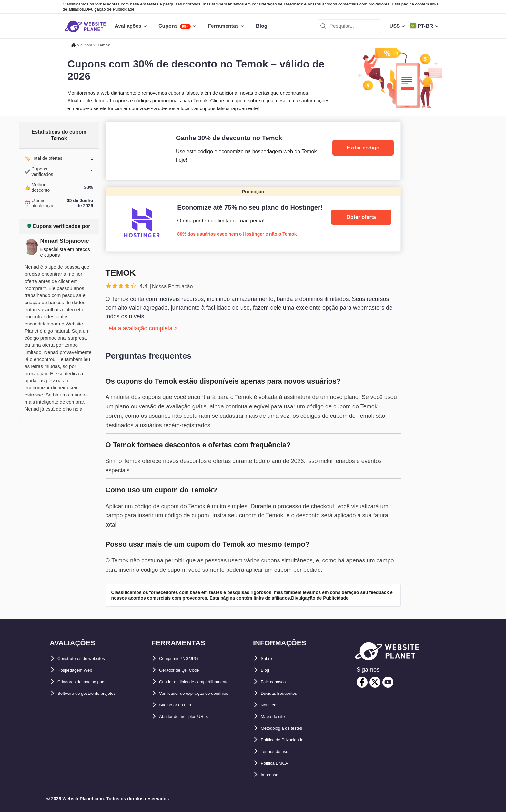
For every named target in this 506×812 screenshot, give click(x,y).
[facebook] (362, 682)
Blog (267, 670)
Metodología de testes (288, 728)
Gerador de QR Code (185, 670)
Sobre (268, 658)
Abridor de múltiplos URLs (192, 717)
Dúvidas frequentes (285, 693)
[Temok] (253, 151)
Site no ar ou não (180, 705)
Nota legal (273, 705)
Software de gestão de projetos (96, 693)
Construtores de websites (89, 658)
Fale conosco (277, 682)
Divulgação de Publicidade (110, 9)
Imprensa (272, 775)
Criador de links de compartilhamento (205, 682)
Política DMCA (278, 763)
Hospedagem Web (80, 670)
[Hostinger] (253, 219)
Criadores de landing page (90, 682)
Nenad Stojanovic (65, 241)
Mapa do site (276, 717)
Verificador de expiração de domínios (205, 693)
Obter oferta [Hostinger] (361, 217)
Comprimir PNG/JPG (184, 658)
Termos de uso (279, 751)
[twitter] (375, 682)
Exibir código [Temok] (363, 148)
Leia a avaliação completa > (142, 328)
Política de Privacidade (289, 740)
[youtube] (388, 682)
